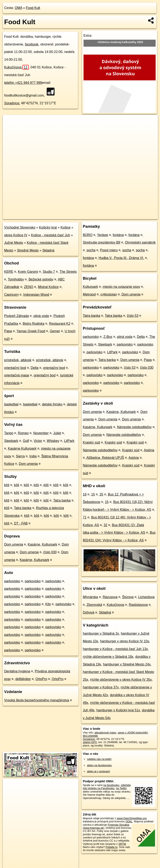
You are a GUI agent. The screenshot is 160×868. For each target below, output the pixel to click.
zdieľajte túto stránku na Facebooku (107, 787)
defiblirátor (23, 679)
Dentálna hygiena (17, 671)
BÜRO (88, 235)
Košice (65, 227)
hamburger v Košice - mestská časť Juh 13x (115, 649)
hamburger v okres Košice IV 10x (125, 641)
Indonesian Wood (36, 295)
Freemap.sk (107, 216)
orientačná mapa (17, 375)
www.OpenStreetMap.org (132, 818)
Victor (38, 441)
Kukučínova (16, 67)
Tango (9, 433)
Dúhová (89, 612)
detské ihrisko (52, 404)
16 (85, 494)
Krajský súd (92, 442)
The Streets (68, 272)
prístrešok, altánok (18, 360)
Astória (149, 450)
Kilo (48, 604)
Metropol (89, 294)
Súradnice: (12, 103)
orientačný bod (15, 368)
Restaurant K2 (60, 324)
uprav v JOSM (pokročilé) (133, 733)
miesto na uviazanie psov (121, 287)
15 (93, 494)
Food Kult (33, 8)
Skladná (48, 250)
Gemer (55, 331)
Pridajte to (111, 847)
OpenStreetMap (86, 216)
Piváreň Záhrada (16, 316)
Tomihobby (16, 279)
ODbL (129, 821)
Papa (8, 331)
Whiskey (53, 441)
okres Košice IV (16, 235)
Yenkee (103, 235)
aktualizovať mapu (105, 733)
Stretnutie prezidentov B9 (102, 242)
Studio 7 (49, 272)
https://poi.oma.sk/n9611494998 (139, 216)
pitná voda (41, 316)
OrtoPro (41, 679)
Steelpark (11, 441)
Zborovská (94, 605)
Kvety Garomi (28, 272)
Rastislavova (138, 605)
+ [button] (10, 122)
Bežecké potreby (41, 279)
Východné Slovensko (20, 227)
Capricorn (11, 295)
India (33, 456)
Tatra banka (62, 500)
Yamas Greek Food (31, 331)
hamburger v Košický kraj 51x (118, 710)
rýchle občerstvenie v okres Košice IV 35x (121, 680)
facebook (32, 44)
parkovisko (12, 581)
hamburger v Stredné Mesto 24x (127, 664)
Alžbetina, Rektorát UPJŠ (105, 458)
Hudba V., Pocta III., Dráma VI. (121, 258)
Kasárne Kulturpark (22, 448)
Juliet (57, 433)
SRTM (122, 844)
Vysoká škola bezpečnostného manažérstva (37, 700)
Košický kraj (48, 227)
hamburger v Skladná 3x (101, 633)
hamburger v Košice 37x (101, 687)
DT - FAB (21, 523)
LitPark (69, 441)
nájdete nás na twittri (99, 759)
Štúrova (128, 597)
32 (105, 525)
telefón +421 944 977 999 (23, 83)
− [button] (10, 128)
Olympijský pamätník (140, 242)
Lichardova (146, 597)
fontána (118, 235)
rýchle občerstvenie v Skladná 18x (108, 657)
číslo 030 (50, 552)
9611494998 (90, 736)
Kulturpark (91, 287)
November (41, 433)
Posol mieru (109, 250)
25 (101, 494)
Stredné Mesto (28, 250)
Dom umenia (28, 464)
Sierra (20, 456)
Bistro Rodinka (34, 324)
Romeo (23, 433)
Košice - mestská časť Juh (51, 235)
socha (91, 250)
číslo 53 (133, 316)
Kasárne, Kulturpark (42, 544)
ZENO (29, 287)
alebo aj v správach (99, 771)
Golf (26, 441)
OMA (19, 8)
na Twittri (121, 788)
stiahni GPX (90, 742)
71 (85, 517)
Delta (34, 368)
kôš (7, 485)
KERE (9, 272)
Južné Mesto (14, 243)
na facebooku (111, 785)
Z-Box (108, 337)
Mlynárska (91, 597)
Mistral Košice (48, 287)
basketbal (11, 404)
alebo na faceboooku (99, 765)
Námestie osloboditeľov (134, 427)
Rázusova (110, 597)
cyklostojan (109, 294)
